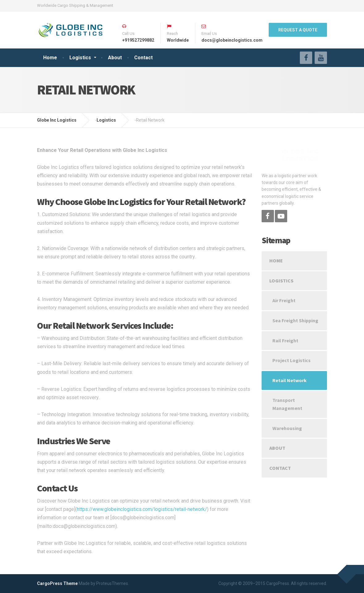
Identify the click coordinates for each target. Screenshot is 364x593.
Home (50, 58)
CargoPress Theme (57, 583)
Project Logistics (292, 360)
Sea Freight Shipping (295, 320)
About (115, 58)
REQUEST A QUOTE (298, 30)
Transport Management (287, 404)
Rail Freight (285, 340)
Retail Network (290, 380)
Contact (143, 58)
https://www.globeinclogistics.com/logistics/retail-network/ (142, 509)
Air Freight (284, 300)
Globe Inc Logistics (57, 120)
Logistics (80, 58)
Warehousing (287, 428)
